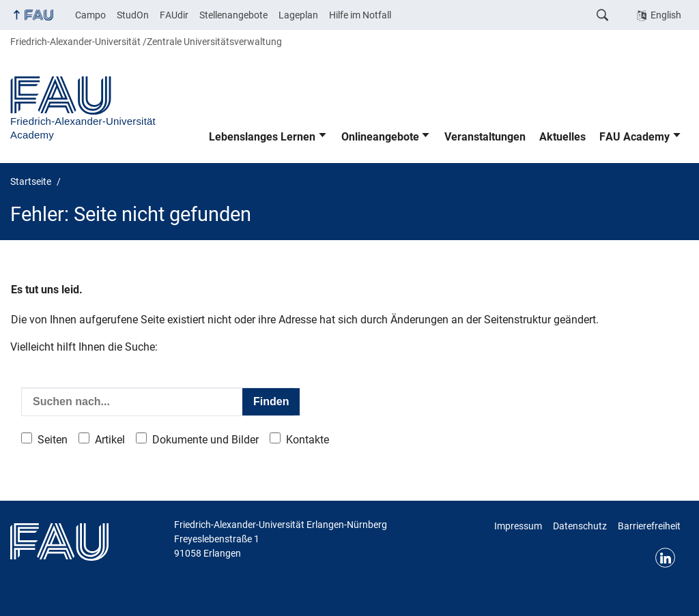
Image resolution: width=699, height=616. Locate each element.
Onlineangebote (380, 137)
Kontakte (308, 440)
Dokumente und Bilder (205, 440)
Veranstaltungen (485, 137)
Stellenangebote (233, 15)
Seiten (53, 440)
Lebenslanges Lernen (262, 137)
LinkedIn (665, 558)
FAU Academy (634, 137)
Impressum (518, 526)
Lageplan (298, 15)
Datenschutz (580, 526)
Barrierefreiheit (649, 526)
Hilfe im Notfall (360, 15)
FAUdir (174, 15)
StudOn (133, 15)
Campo (90, 15)
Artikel (110, 440)
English (666, 15)
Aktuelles (562, 137)
